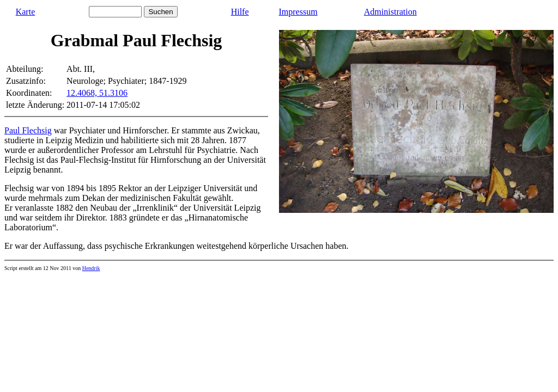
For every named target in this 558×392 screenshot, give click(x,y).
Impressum (298, 12)
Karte (26, 12)
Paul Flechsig (28, 130)
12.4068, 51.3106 (97, 93)
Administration (390, 12)
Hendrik (91, 268)
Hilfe (240, 12)
